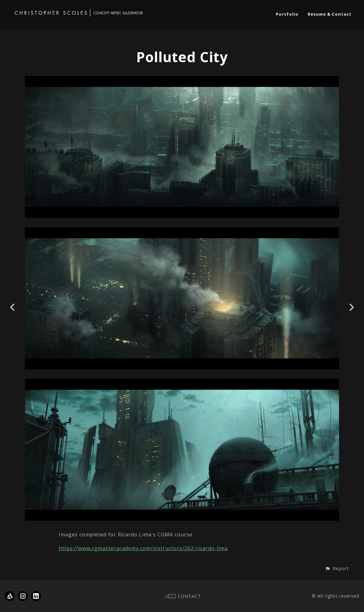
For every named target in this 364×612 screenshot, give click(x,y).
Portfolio (287, 14)
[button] (337, 568)
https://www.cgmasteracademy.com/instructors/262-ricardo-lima (143, 548)
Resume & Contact (330, 14)
